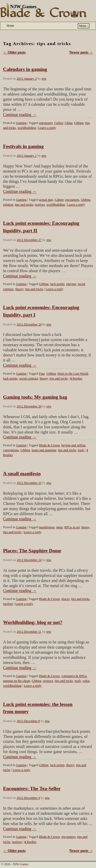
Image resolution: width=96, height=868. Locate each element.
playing (71, 284)
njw (44, 79)
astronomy (46, 123)
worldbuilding (27, 128)
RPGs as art (72, 527)
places (66, 599)
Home (10, 26)
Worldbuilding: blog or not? (33, 622)
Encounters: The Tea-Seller (32, 788)
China (69, 123)
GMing (79, 123)
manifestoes (47, 527)
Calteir (59, 123)
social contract (29, 378)
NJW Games (23, 7)
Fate (42, 374)
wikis (86, 681)
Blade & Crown (50, 445)
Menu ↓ (84, 26)
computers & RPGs (74, 676)
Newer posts (81, 52)
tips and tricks (24, 205)
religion (8, 205)
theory (19, 289)
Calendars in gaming (25, 69)
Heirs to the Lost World (73, 374)
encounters (72, 200)
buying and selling (73, 445)
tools (81, 450)
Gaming (21, 123)
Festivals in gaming (23, 146)
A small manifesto (22, 474)
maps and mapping (44, 450)
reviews (48, 681)
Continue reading (20, 115)
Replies (76, 378)
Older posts (14, 52)
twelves (40, 205)
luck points (57, 284)
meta (60, 527)
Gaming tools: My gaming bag (35, 397)
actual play (46, 200)
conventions (11, 450)
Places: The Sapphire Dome (32, 551)
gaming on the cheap (17, 681)
